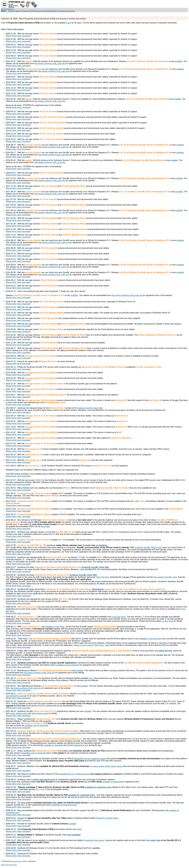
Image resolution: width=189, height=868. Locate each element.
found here (45, 526)
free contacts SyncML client (165, 577)
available (179, 61)
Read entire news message (18, 36)
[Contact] (62, 11)
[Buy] (56, 11)
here (91, 678)
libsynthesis (98, 589)
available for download (53, 745)
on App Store (168, 621)
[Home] (11, 11)
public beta (155, 840)
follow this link (165, 651)
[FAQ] (33, 11)
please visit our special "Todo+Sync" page (91, 645)
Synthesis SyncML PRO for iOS (148, 547)
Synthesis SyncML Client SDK (90, 408)
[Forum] (39, 11)
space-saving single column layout (108, 766)
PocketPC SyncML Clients (107, 818)
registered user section (95, 840)
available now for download (68, 665)
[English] (4, 9)
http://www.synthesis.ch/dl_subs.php (50, 64)
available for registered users (98, 787)
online (68, 23)
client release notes (40, 713)
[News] (18, 11)
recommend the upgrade (16, 696)
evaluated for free (81, 745)
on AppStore (101, 545)
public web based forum (44, 780)
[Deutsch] (11, 9)
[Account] (71, 11)
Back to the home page (9, 865)
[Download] (48, 11)
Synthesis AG (17, 861)
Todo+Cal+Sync (103, 577)
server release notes (19, 713)
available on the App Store (150, 639)
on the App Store (119, 617)
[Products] (26, 11)
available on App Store (55, 627)
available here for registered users (90, 759)
